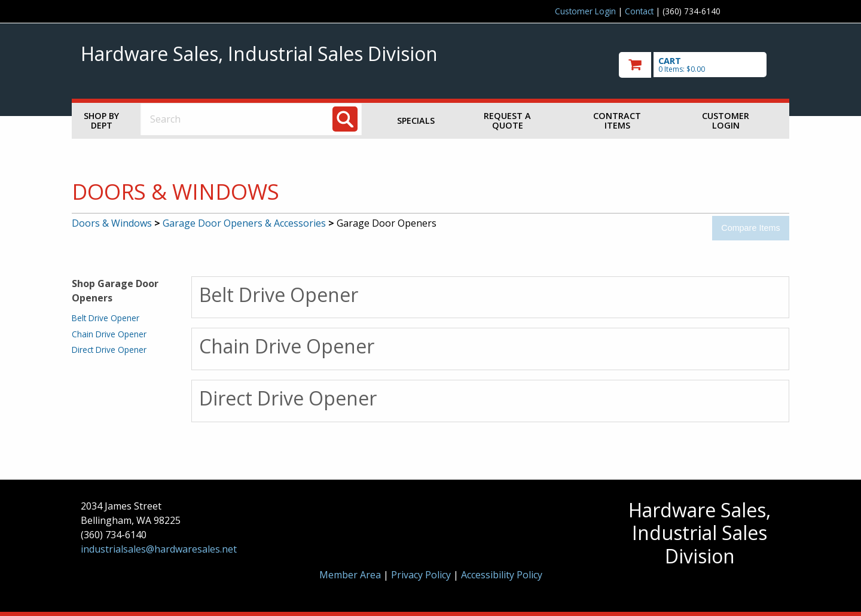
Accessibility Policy (502, 575)
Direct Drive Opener (109, 350)
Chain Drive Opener (109, 334)
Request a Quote (507, 121)
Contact (639, 11)
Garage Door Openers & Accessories (244, 223)
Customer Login (585, 11)
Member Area (350, 575)
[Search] (345, 119)
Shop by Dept (101, 121)
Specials (416, 121)
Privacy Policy (422, 575)
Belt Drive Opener (106, 318)
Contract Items (617, 121)
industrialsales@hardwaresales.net (159, 549)
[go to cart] (700, 65)
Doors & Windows (112, 223)
